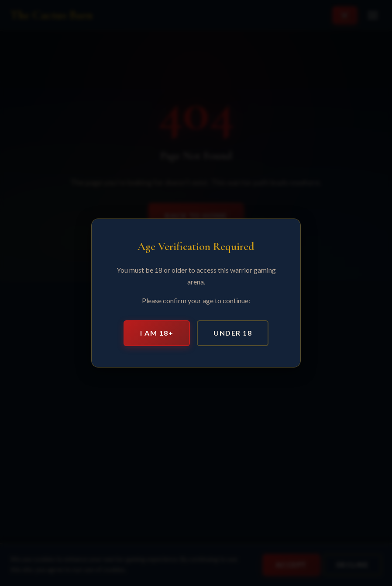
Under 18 (233, 333)
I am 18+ (157, 333)
